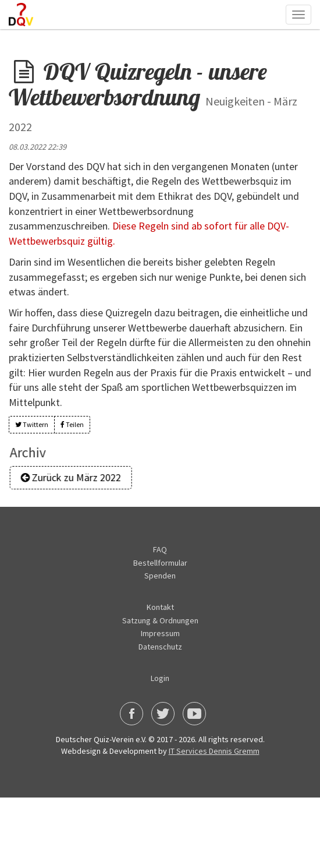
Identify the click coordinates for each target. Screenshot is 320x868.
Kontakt (160, 607)
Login (160, 678)
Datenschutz (160, 647)
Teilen (72, 424)
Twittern (32, 424)
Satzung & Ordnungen (160, 620)
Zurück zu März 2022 (74, 477)
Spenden (160, 576)
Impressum (160, 633)
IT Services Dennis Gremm (214, 751)
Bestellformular (160, 563)
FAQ (160, 549)
